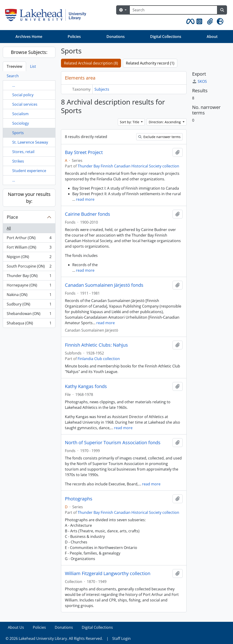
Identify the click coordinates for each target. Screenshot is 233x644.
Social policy (23, 95)
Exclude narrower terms (159, 137)
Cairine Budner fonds (88, 214)
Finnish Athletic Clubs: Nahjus (96, 345)
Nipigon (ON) (29, 258)
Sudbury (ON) (29, 305)
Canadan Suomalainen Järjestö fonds (104, 285)
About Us (16, 627)
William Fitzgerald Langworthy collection (108, 573)
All (9, 228)
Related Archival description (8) (91, 63)
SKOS (200, 81)
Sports (18, 133)
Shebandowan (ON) (29, 315)
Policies (74, 37)
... (14, 85)
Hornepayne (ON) (29, 286)
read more (85, 199)
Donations (116, 37)
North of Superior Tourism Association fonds (113, 443)
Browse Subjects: (29, 52)
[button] (190, 22)
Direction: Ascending (165, 122)
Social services (25, 104)
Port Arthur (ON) (29, 239)
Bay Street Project (84, 152)
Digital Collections (166, 37)
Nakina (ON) (29, 296)
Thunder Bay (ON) (29, 277)
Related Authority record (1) (150, 63)
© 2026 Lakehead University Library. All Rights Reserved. (54, 638)
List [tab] (33, 66)
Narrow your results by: (29, 198)
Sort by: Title (130, 122)
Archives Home (29, 37)
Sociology (21, 123)
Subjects (102, 89)
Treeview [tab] (14, 66)
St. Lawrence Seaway (30, 142)
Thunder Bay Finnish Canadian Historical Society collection (128, 166)
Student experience (29, 171)
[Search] (173, 10)
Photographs (79, 499)
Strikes (18, 161)
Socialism (20, 114)
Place (12, 217)
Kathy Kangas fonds (86, 386)
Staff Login (121, 638)
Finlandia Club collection (99, 359)
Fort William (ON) (29, 248)
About (212, 37)
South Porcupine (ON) (29, 267)
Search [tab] (13, 76)
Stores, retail (23, 152)
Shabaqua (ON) (29, 324)
